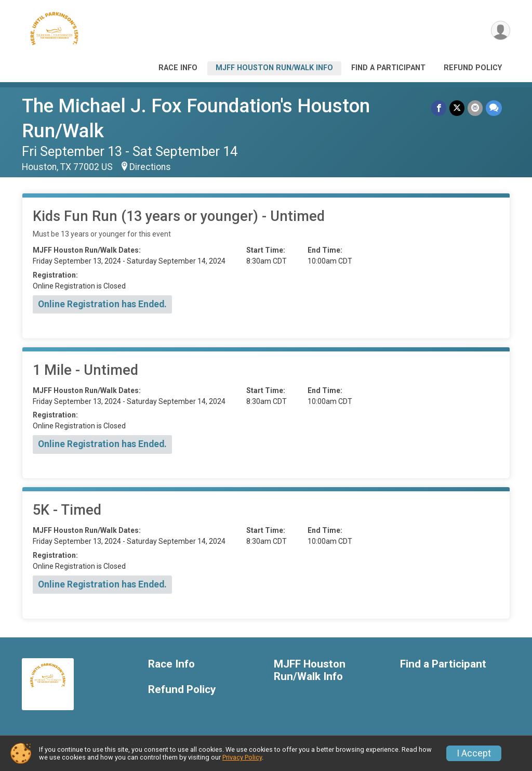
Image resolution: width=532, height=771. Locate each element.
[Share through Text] (494, 108)
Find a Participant (388, 68)
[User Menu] (501, 30)
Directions (150, 167)
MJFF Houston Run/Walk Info (274, 68)
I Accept (474, 753)
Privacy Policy (242, 757)
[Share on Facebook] (439, 108)
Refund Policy (473, 68)
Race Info (178, 68)
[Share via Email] (475, 108)
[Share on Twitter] (457, 108)
